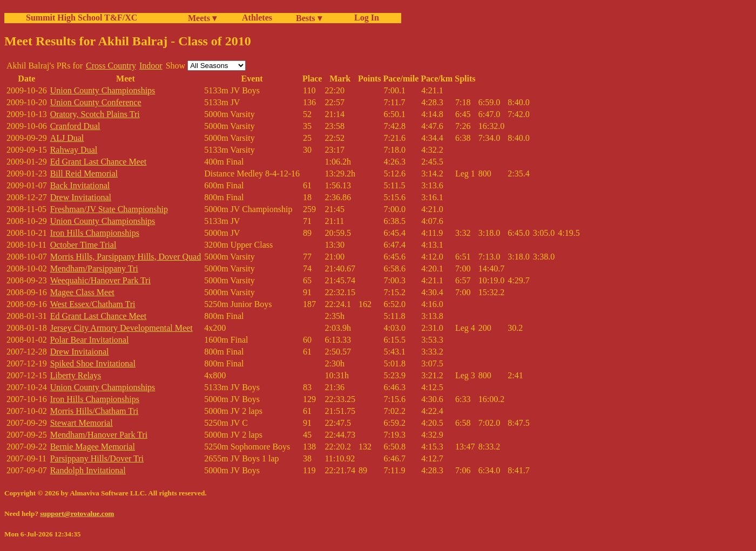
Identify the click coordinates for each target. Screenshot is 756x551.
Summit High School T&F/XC (82, 18)
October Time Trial (83, 245)
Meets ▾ (202, 18)
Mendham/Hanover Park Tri (99, 435)
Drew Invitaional (80, 352)
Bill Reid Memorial (84, 174)
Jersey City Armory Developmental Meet (122, 328)
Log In (364, 18)
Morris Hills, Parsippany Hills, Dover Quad (126, 257)
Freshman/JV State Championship (109, 209)
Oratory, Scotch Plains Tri (95, 114)
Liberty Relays (76, 375)
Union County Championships (103, 90)
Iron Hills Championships (95, 233)
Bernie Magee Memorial (93, 447)
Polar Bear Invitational (90, 340)
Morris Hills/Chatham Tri (94, 411)
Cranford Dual (75, 126)
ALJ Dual (67, 138)
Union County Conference (96, 102)
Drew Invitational (81, 197)
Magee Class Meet (82, 292)
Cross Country (111, 66)
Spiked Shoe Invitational (93, 363)
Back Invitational (80, 185)
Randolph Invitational (88, 470)
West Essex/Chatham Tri (93, 304)
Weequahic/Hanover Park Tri (100, 280)
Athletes (257, 18)
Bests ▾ (309, 18)
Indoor (151, 66)
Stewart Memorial (82, 423)
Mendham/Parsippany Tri (94, 268)
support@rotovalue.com (77, 513)
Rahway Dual (74, 150)
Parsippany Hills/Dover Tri (97, 458)
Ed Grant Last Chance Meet (99, 162)
